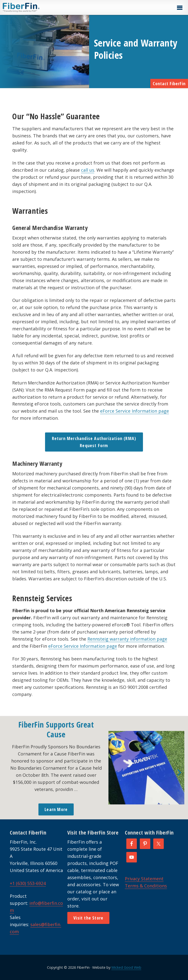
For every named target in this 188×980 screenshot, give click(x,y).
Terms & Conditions (146, 886)
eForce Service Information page (135, 411)
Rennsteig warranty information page (127, 639)
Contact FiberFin (169, 84)
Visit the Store (88, 918)
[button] (179, 8)
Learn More (56, 809)
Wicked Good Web (126, 967)
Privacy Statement (144, 879)
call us (88, 170)
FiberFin (30, 7)
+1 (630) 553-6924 (28, 883)
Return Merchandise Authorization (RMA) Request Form (94, 442)
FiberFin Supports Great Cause (56, 729)
